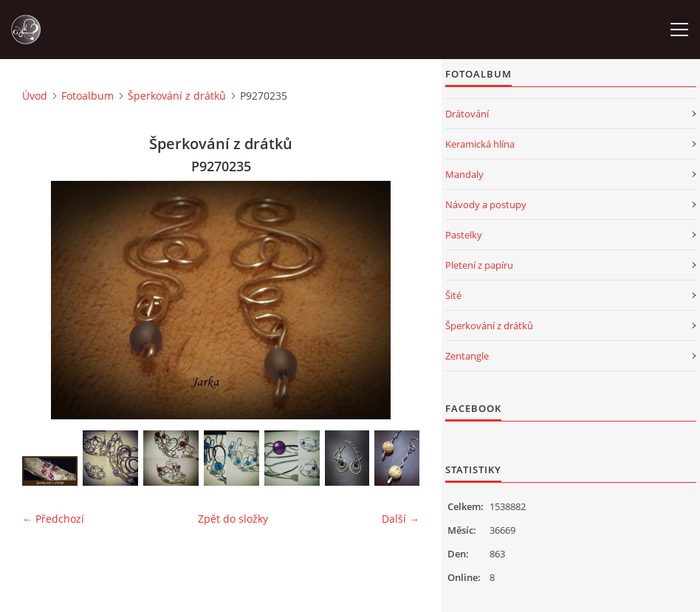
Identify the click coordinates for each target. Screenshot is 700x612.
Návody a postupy (486, 204)
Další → (401, 519)
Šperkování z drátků (177, 96)
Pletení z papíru (479, 265)
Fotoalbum (87, 96)
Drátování (467, 114)
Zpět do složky (233, 519)
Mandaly (464, 174)
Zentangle (467, 356)
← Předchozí (53, 519)
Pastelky (464, 235)
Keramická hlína (480, 144)
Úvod (35, 96)
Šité (453, 295)
